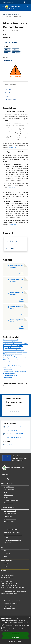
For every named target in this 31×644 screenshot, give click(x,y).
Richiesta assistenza (10, 609)
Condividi (7, 42)
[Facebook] (4, 479)
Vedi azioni (15, 42)
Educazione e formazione (11, 529)
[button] (16, 641)
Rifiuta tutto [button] (15, 638)
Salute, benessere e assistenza (12, 540)
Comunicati (7, 553)
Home (4, 14)
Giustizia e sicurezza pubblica (12, 532)
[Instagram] (8, 479)
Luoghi (6, 564)
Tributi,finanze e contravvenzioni (13, 535)
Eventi (6, 566)
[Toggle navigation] (3, 7)
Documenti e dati (9, 503)
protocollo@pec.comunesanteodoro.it (15, 591)
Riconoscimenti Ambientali (10, 340)
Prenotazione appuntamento (12, 601)
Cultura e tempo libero (10, 514)
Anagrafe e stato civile (10, 511)
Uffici (5, 492)
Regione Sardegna (8, 2)
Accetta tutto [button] (15, 634)
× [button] (29, 617)
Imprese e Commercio (10, 519)
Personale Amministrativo (11, 500)
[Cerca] (28, 7)
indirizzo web (12, 147)
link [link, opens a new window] (7, 630)
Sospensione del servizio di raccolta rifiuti (15, 372)
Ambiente (7, 537)
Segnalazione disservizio (11, 603)
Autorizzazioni (8, 543)
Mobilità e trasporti (9, 521)
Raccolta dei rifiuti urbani (10, 376)
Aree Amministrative (10, 490)
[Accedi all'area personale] (25, 2)
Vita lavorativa (8, 516)
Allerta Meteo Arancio (9, 374)
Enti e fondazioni (9, 495)
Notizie (6, 551)
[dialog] (15, 630)
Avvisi (15, 14)
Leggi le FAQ (7, 606)
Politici (6, 498)
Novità (10, 14)
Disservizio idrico (8, 370)
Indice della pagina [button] (11, 84)
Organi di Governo (9, 487)
